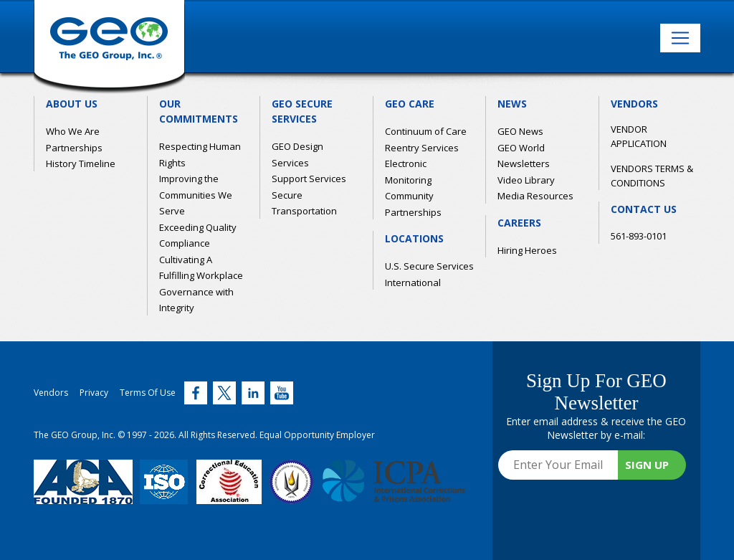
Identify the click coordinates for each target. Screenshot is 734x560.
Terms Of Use (148, 393)
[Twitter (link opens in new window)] (196, 393)
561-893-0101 (639, 236)
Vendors (51, 393)
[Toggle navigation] (680, 38)
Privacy (94, 393)
